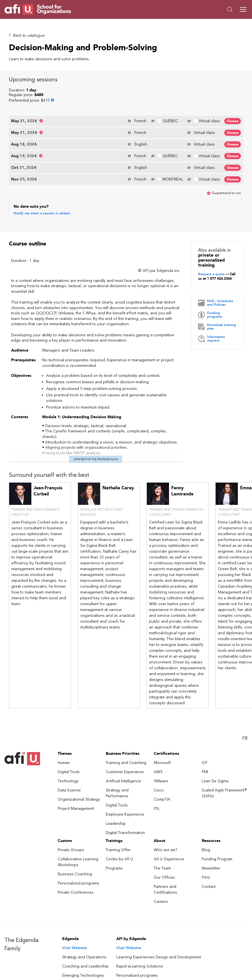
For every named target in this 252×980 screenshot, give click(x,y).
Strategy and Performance (117, 755)
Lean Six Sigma (215, 743)
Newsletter (211, 830)
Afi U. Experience (169, 821)
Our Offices (164, 840)
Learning (70, 947)
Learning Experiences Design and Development (159, 919)
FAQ (206, 840)
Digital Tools (69, 734)
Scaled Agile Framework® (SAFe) (224, 755)
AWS (158, 734)
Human (64, 725)
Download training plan (217, 289)
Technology (68, 743)
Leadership (116, 786)
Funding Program (217, 821)
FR (245, 700)
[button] (187, 9)
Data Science (69, 752)
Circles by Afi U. (120, 821)
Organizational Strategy (79, 762)
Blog (206, 812)
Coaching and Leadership (85, 928)
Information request (212, 301)
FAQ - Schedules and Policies (216, 265)
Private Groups (71, 812)
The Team (162, 830)
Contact (209, 849)
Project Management (76, 771)
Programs (114, 830)
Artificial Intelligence (123, 743)
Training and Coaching (126, 725)
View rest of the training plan (96, 421)
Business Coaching (75, 836)
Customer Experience (125, 734)
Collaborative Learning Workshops (78, 824)
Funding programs (210, 277)
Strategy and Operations (84, 919)
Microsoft (162, 725)
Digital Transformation (125, 795)
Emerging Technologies (83, 938)
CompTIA (162, 762)
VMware (161, 743)
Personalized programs (78, 845)
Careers (161, 864)
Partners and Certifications (165, 852)
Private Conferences (76, 855)
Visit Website (75, 910)
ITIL (157, 771)
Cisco (159, 752)
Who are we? (166, 812)
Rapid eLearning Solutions (140, 928)
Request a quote (211, 236)
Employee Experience (125, 777)
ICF (205, 725)
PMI (205, 734)
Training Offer (118, 812)
